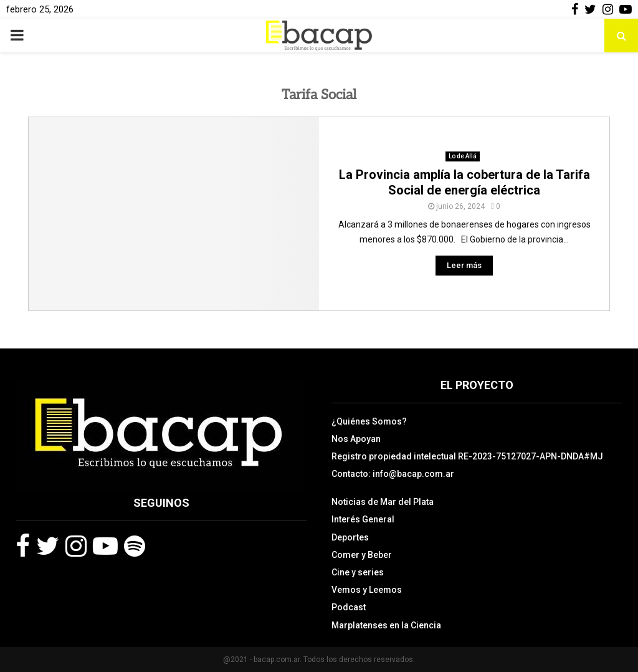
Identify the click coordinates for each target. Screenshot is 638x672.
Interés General (363, 519)
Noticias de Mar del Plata (383, 502)
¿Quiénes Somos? (369, 421)
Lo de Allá (463, 156)
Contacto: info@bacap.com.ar (393, 474)
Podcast (349, 607)
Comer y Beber (362, 555)
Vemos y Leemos (367, 590)
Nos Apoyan (356, 439)
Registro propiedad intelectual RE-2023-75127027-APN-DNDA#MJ (467, 456)
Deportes (350, 537)
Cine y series (358, 572)
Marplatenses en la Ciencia (386, 625)
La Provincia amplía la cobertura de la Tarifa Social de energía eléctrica (464, 182)
